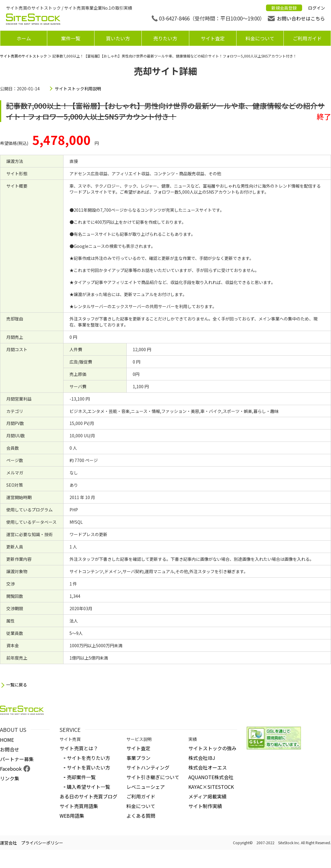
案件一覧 (71, 38)
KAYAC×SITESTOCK (211, 787)
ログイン (317, 8)
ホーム (24, 38)
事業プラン (138, 758)
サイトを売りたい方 (88, 758)
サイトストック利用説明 (78, 89)
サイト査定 (213, 38)
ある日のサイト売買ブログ (88, 796)
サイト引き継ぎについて (153, 777)
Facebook (11, 769)
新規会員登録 (284, 8)
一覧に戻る (17, 685)
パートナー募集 (17, 759)
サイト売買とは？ (79, 748)
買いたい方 (118, 38)
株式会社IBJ (202, 758)
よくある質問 (141, 816)
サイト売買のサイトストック (23, 56)
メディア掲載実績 (207, 796)
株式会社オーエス (208, 767)
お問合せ (10, 749)
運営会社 (8, 843)
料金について (260, 38)
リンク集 (10, 778)
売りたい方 (165, 38)
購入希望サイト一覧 (88, 787)
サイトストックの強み (212, 748)
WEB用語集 (72, 816)
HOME (7, 740)
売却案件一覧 (81, 777)
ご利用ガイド (307, 38)
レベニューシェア (146, 787)
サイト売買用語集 (79, 806)
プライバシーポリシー (42, 843)
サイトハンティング (148, 767)
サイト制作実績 (205, 806)
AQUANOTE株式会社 (211, 777)
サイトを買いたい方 (88, 767)
